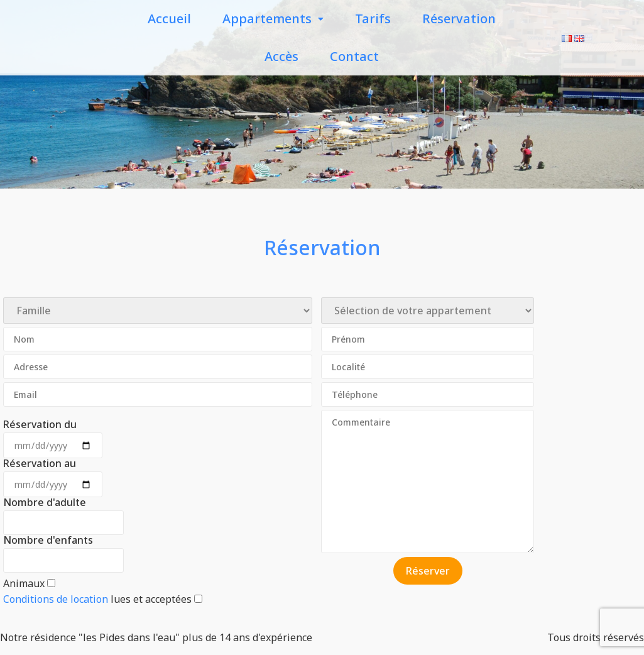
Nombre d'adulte (45, 502)
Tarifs (373, 19)
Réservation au (40, 463)
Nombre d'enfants (48, 540)
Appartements (273, 19)
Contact (354, 56)
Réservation (459, 19)
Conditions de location (56, 599)
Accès (281, 56)
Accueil (169, 19)
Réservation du (40, 424)
